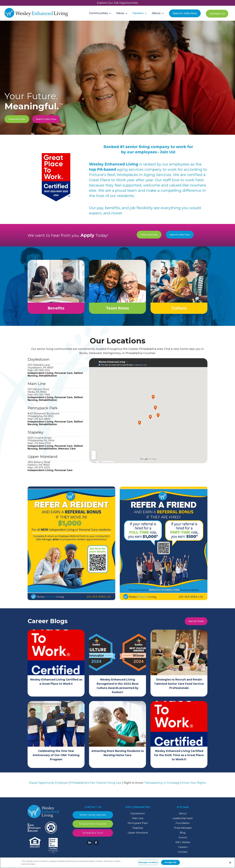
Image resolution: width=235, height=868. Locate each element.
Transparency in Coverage (162, 786)
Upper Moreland (42, 460)
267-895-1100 (42, 373)
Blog (183, 836)
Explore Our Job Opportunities (117, 3)
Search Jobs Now (46, 119)
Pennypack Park (43, 411)
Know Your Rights (194, 786)
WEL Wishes (183, 845)
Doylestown (39, 362)
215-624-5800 (42, 422)
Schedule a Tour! (93, 836)
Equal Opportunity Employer (49, 786)
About (183, 816)
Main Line (37, 387)
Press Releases (183, 831)
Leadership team (183, 821)
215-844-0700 (43, 446)
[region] (117, 863)
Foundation (183, 826)
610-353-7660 (42, 398)
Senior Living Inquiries (93, 818)
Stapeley (36, 435)
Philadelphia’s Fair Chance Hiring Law (96, 786)
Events (183, 840)
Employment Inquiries (93, 827)
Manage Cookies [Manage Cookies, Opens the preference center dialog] (148, 862)
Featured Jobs (17, 119)
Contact (183, 855)
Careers (183, 850)
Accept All (170, 862)
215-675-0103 (42, 471)
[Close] (230, 863)
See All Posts (196, 624)
